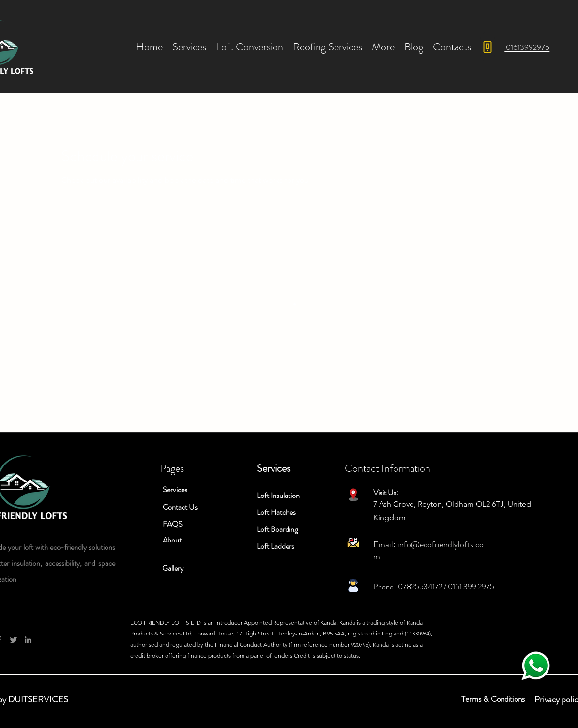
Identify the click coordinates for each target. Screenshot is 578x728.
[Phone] (487, 47)
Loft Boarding (277, 529)
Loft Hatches (276, 512)
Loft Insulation (278, 495)
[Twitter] (14, 640)
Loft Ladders (275, 546)
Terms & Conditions (493, 699)
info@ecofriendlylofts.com (428, 550)
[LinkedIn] (28, 640)
